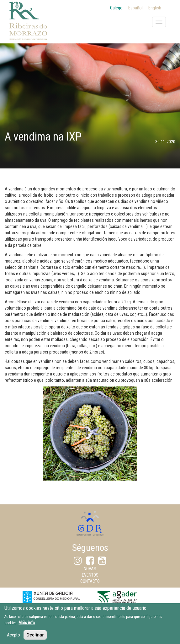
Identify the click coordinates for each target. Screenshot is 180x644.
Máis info (27, 625)
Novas (90, 569)
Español (135, 8)
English (155, 8)
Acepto (13, 638)
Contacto (90, 581)
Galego (116, 8)
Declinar (35, 638)
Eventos (90, 575)
